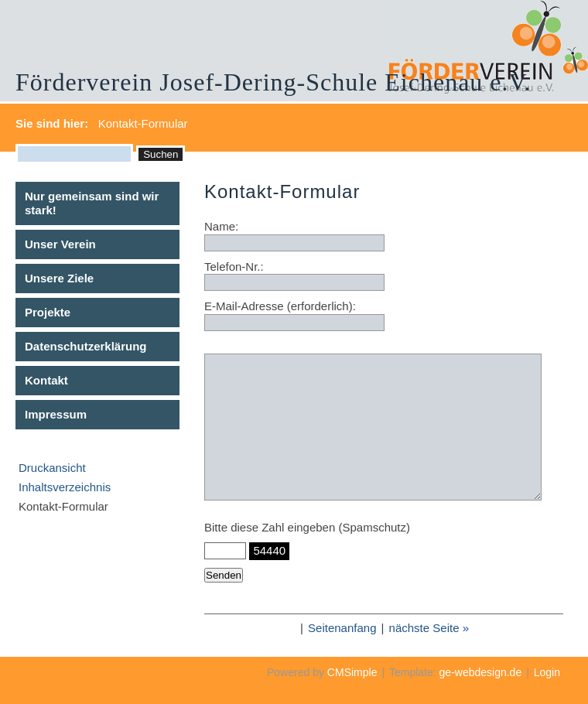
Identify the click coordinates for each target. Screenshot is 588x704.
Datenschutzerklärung (86, 346)
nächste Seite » (429, 628)
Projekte (48, 312)
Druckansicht (52, 468)
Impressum (56, 414)
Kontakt (46, 380)
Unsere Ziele (59, 278)
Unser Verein (60, 244)
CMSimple (352, 672)
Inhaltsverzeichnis (65, 487)
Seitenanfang (342, 628)
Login (547, 672)
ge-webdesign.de (481, 672)
